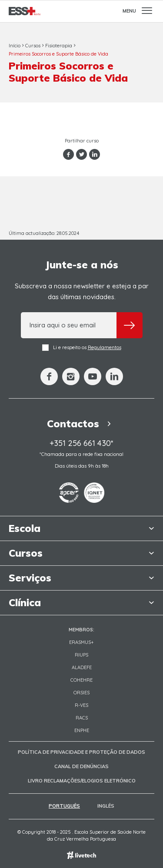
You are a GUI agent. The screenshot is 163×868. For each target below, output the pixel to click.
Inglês (106, 806)
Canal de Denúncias (81, 766)
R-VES (81, 705)
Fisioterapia (59, 46)
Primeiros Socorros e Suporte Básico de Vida (58, 54)
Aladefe (82, 667)
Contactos (81, 424)
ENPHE (82, 730)
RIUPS (81, 655)
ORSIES (81, 693)
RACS (82, 718)
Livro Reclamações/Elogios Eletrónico (82, 781)
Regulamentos (105, 347)
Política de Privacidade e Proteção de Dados (81, 752)
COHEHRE (81, 680)
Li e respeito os (82, 348)
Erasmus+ (81, 642)
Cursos (33, 46)
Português (64, 806)
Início (15, 46)
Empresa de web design (81, 855)
